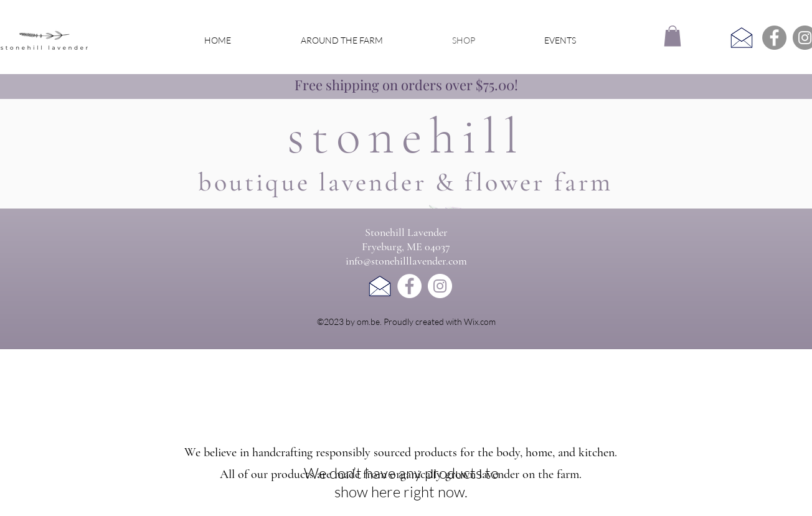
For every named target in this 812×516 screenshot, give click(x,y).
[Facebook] (774, 38)
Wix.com (480, 321)
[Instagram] (440, 286)
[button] (673, 36)
